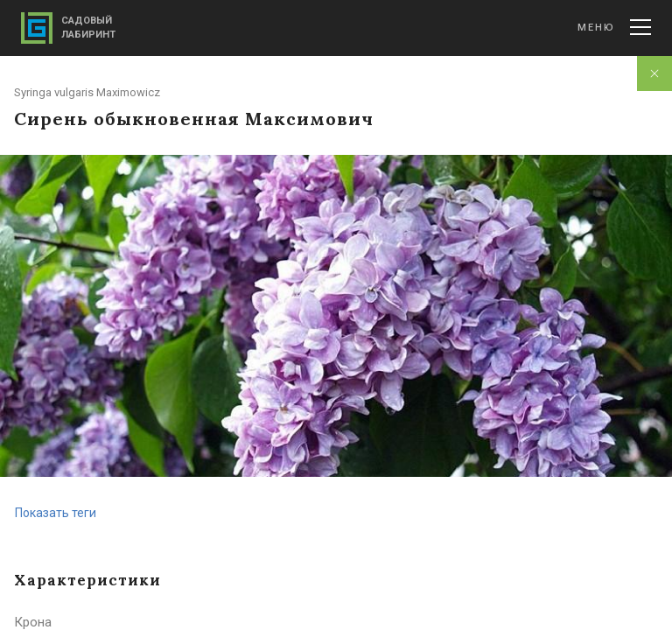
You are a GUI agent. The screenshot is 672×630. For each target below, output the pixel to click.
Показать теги (56, 513)
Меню (614, 27)
